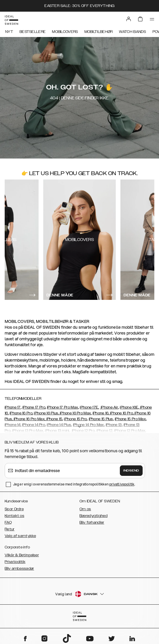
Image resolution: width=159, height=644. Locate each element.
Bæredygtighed (94, 516)
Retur (10, 529)
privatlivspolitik (122, 484)
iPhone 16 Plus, (46, 413)
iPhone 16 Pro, (21, 413)
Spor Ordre (14, 509)
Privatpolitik (15, 562)
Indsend (131, 471)
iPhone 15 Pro (75, 419)
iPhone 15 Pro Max (130, 419)
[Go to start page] (11, 20)
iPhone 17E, (89, 407)
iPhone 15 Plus (101, 419)
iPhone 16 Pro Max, (75, 413)
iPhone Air (109, 407)
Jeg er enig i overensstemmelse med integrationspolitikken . (74, 484)
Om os (85, 509)
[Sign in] (129, 19)
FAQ (8, 522)
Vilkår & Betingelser (22, 555)
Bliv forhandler (92, 522)
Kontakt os (14, 516)
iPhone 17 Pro (34, 407)
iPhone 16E (129, 407)
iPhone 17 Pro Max (63, 407)
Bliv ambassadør (19, 569)
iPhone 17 (13, 407)
